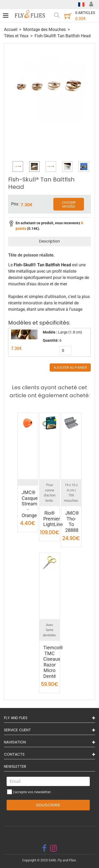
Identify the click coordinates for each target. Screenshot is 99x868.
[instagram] (54, 848)
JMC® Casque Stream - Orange (30, 504)
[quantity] (65, 351)
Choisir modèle (69, 205)
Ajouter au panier (70, 367)
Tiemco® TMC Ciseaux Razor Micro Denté (53, 662)
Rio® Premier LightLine (53, 519)
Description (49, 241)
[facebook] (44, 848)
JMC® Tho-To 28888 (72, 522)
